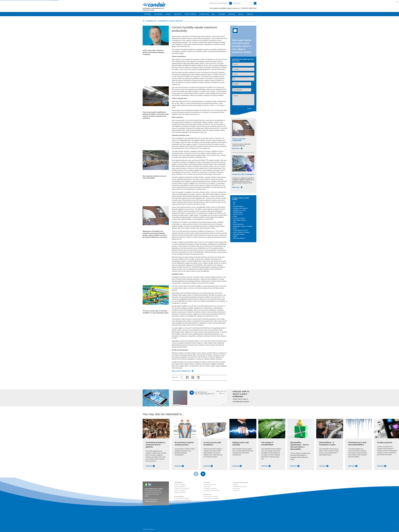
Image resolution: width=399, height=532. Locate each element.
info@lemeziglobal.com (151, 501)
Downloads (231, 14)
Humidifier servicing (210, 484)
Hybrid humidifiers (180, 490)
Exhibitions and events (240, 486)
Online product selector (211, 496)
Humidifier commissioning (212, 490)
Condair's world (204, 14)
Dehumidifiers (158, 14)
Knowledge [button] (222, 14)
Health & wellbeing (190, 14)
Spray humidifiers (180, 486)
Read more (237, 148)
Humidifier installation (210, 488)
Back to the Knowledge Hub (182, 371)
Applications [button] (178, 14)
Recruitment (236, 488)
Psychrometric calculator (211, 498)
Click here (150, 466)
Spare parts (207, 486)
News (213, 14)
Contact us (250, 14)
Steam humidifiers (180, 484)
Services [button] (168, 14)
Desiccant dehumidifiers (182, 498)
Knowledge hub (151, 21)
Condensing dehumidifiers (183, 500)
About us (241, 14)
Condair (154, 4)
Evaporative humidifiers (182, 488)
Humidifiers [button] (148, 14)
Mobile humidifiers (180, 492)
